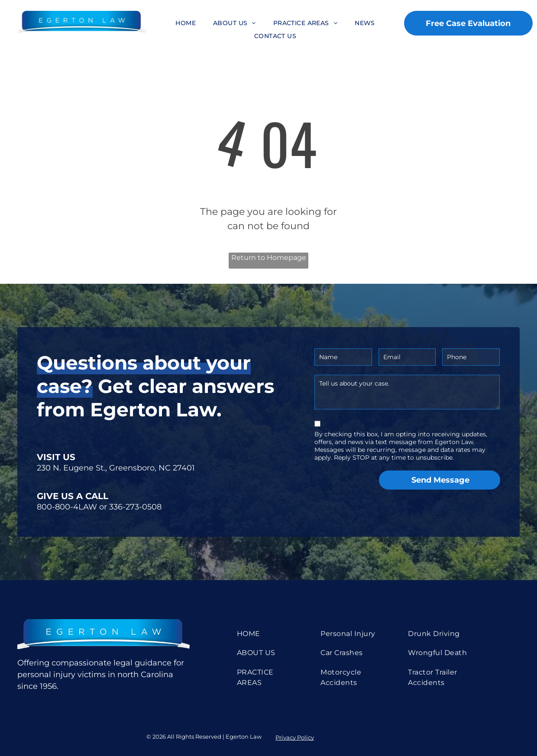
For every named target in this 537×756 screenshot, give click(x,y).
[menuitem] (186, 23)
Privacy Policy (295, 737)
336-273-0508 (135, 507)
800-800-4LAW (67, 507)
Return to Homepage (269, 258)
